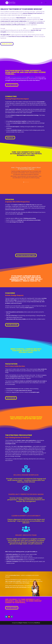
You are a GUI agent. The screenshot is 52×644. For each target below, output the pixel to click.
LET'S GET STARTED (12, 85)
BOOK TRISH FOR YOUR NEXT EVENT (26, 255)
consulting (13, 77)
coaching (24, 77)
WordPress (37, 623)
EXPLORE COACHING (12, 325)
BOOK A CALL (10, 138)
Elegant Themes (23, 623)
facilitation (32, 77)
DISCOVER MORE (11, 398)
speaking (19, 77)
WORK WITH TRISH (7, 44)
